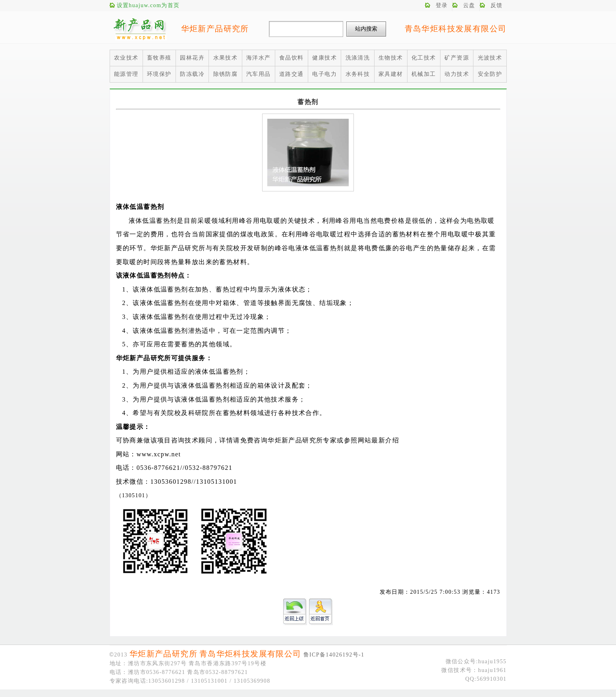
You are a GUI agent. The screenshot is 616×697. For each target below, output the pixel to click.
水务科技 (358, 74)
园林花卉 (192, 58)
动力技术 (457, 74)
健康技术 (324, 58)
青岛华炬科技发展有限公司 (456, 29)
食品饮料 (292, 58)
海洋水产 (259, 58)
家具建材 (391, 74)
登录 (442, 5)
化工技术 (424, 58)
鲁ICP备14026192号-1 (334, 655)
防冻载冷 (192, 74)
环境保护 (159, 74)
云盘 (469, 5)
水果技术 (226, 58)
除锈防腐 (226, 74)
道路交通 (292, 74)
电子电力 (324, 74)
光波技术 (490, 58)
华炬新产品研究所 (215, 29)
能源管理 (126, 74)
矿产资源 (457, 58)
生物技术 (391, 58)
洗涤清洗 (358, 58)
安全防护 (490, 74)
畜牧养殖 (159, 58)
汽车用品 (259, 74)
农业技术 (126, 58)
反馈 (497, 5)
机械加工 (424, 74)
